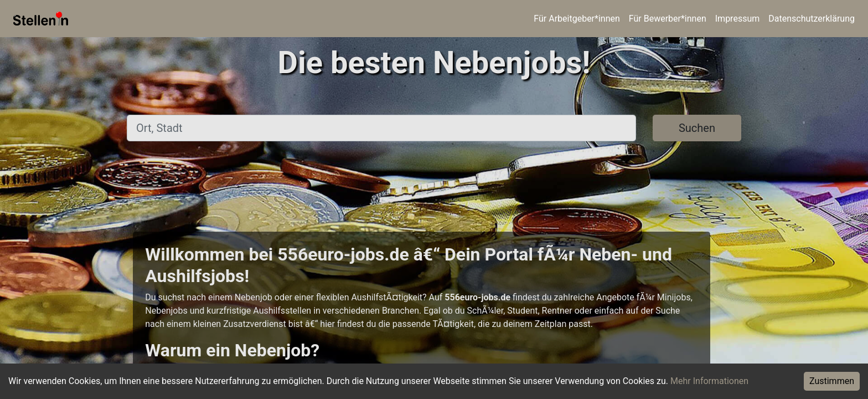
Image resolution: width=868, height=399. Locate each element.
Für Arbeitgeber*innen (577, 19)
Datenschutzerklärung (812, 19)
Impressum (738, 19)
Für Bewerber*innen (668, 19)
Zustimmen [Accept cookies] (832, 381)
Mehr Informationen (709, 381)
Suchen (697, 128)
